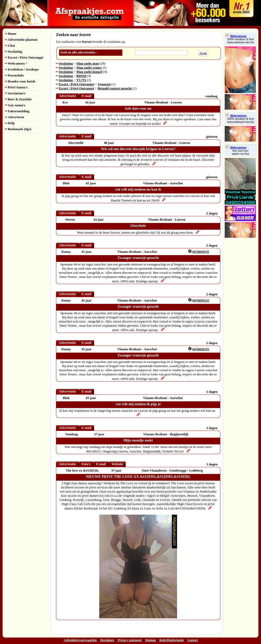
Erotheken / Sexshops (22, 69)
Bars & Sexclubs (18, 99)
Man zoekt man (88, 63)
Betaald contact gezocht (115, 88)
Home (11, 34)
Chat (10, 45)
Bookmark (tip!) (18, 129)
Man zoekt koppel (89, 72)
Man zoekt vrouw (89, 68)
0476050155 (201, 252)
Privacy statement (130, 640)
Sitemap (151, 640)
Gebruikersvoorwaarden (80, 640)
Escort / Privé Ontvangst (76, 84)
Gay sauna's (15, 105)
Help (10, 123)
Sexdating (14, 51)
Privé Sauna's (16, 87)
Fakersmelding (17, 111)
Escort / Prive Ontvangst (24, 57)
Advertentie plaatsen (21, 40)
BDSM (81, 76)
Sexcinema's (15, 93)
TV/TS (81, 80)
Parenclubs (15, 75)
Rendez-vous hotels (20, 81)
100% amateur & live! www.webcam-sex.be (241, 41)
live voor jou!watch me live (241, 152)
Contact (193, 640)
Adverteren (15, 117)
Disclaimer (107, 640)
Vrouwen (104, 84)
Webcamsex (16, 63)
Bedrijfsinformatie (172, 640)
